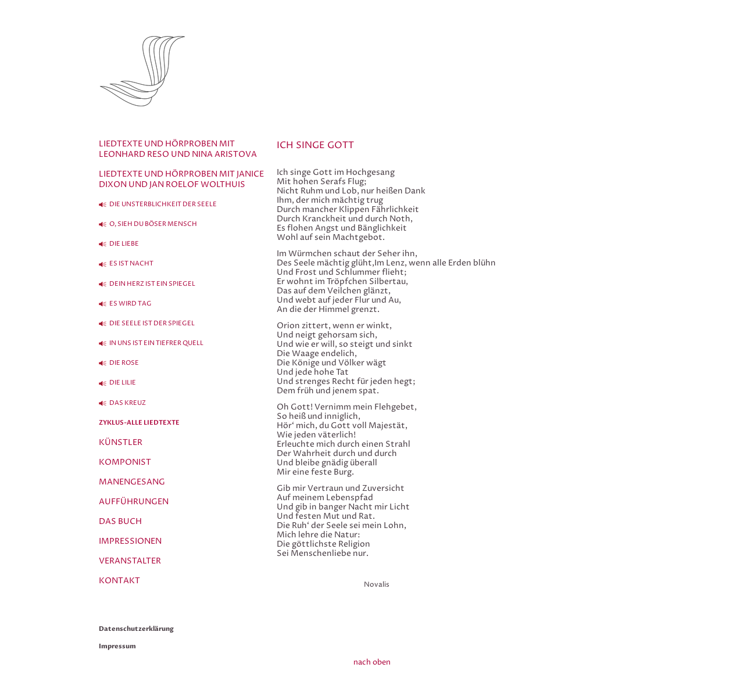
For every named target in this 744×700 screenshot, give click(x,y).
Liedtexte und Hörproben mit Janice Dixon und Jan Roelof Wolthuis (181, 179)
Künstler (121, 442)
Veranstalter (130, 561)
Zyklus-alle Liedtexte (139, 423)
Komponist (125, 462)
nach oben (372, 662)
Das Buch (120, 521)
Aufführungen (134, 502)
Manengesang (132, 482)
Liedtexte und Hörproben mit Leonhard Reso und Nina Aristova (178, 149)
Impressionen (130, 541)
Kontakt (119, 581)
